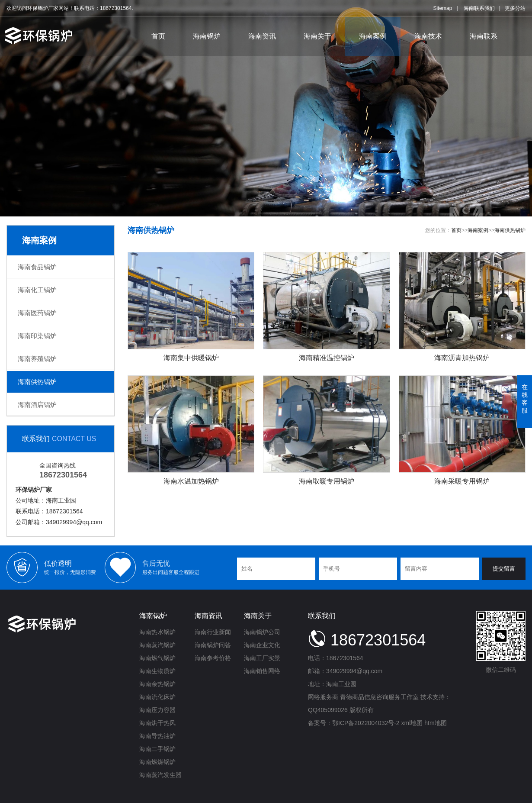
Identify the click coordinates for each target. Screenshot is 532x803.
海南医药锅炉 (37, 313)
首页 (158, 36)
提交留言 (504, 569)
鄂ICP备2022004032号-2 (366, 723)
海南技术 (428, 36)
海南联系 (484, 36)
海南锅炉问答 (213, 645)
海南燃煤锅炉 (157, 762)
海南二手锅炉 (157, 749)
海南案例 (373, 36)
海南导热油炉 (157, 736)
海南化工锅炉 (37, 290)
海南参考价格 (213, 658)
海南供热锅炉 (37, 382)
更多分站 (515, 8)
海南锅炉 (207, 36)
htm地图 (435, 723)
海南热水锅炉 (157, 632)
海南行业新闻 (213, 632)
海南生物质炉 (157, 671)
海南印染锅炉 (37, 336)
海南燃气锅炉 (157, 658)
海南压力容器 (157, 710)
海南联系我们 (479, 8)
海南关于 (317, 36)
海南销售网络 (262, 671)
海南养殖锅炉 (37, 359)
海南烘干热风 (157, 723)
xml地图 (412, 723)
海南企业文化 (262, 645)
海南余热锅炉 (157, 684)
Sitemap (442, 8)
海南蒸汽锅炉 (157, 645)
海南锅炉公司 (262, 632)
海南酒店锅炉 (37, 405)
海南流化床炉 (157, 697)
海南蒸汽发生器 (160, 775)
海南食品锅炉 (37, 267)
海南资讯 (262, 36)
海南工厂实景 (262, 658)
